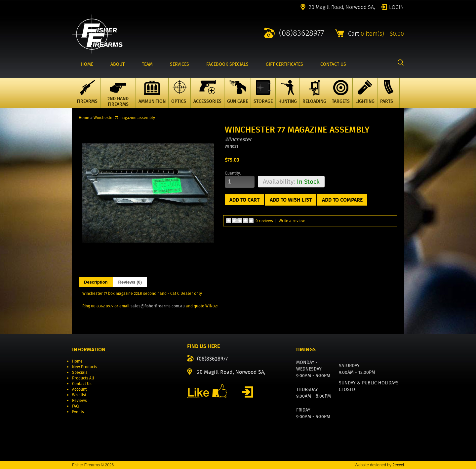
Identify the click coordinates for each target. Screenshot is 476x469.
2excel (398, 465)
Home (84, 117)
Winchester (238, 139)
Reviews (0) (130, 282)
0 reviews (264, 221)
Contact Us (82, 384)
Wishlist (79, 395)
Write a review (292, 221)
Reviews (79, 400)
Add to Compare (342, 200)
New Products (85, 367)
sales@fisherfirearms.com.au (158, 306)
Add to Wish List (291, 200)
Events (78, 412)
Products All (83, 378)
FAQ (75, 406)
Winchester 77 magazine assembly (124, 117)
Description (96, 282)
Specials (80, 372)
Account (79, 389)
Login (397, 7)
